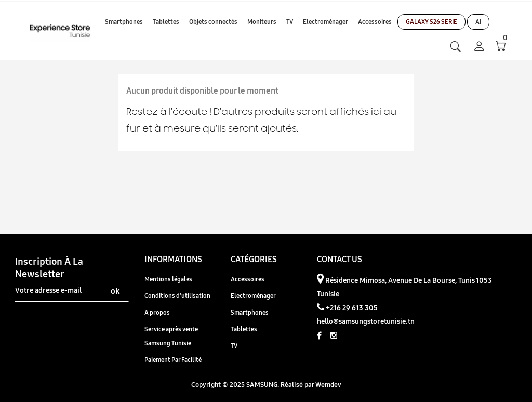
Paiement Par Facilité (173, 360)
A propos (157, 312)
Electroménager (253, 296)
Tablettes (244, 329)
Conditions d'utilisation (177, 296)
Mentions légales (168, 279)
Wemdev (328, 384)
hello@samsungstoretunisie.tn (366, 321)
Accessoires (248, 279)
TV (234, 346)
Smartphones (250, 312)
